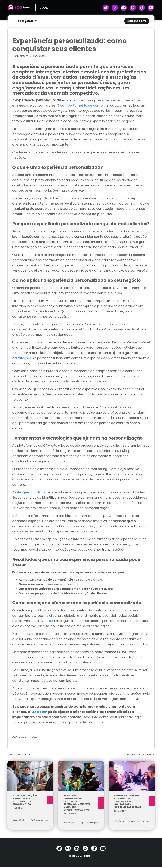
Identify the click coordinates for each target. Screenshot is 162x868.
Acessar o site (137, 21)
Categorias (26, 21)
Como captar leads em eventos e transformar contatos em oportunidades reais (132, 803)
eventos (46, 622)
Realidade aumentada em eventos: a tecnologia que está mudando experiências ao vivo (81, 804)
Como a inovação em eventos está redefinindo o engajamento (30, 801)
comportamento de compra (83, 107)
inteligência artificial (31, 494)
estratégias (22, 359)
